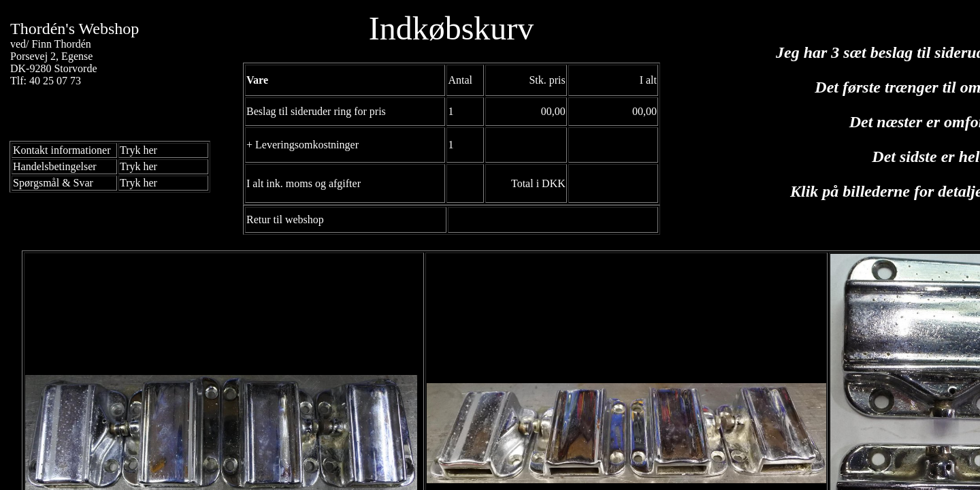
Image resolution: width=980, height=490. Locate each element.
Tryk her (138, 150)
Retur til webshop (285, 219)
